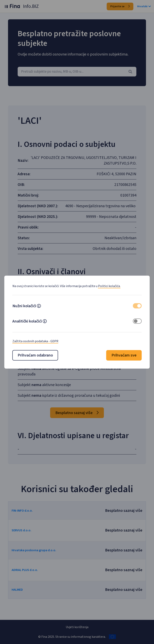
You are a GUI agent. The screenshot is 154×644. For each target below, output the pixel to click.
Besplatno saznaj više (77, 422)
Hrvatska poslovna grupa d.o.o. (36, 560)
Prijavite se (120, 6)
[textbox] (77, 72)
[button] (39, 306)
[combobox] (77, 72)
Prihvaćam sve (124, 355)
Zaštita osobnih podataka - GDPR (35, 341)
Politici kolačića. (109, 286)
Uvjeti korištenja (77, 627)
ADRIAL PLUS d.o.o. (27, 580)
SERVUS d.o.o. (24, 540)
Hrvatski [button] (144, 6)
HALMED (20, 599)
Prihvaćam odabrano (35, 355)
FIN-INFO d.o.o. (25, 520)
